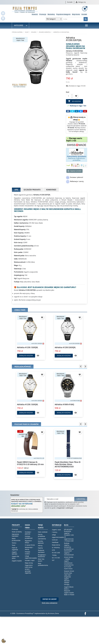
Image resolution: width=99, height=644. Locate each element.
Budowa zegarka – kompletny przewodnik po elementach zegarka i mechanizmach (69, 549)
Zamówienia (42, 539)
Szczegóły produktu (32, 190)
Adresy (40, 546)
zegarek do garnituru (26, 195)
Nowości (35, 14)
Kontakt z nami (30, 560)
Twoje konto (41, 526)
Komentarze (51, 190)
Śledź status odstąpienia (50, 603)
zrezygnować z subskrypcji (65, 508)
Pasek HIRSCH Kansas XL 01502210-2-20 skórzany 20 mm (68, 463)
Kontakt (70, 2)
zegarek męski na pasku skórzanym (68, 204)
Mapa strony (29, 563)
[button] (74, 139)
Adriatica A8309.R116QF (27, 404)
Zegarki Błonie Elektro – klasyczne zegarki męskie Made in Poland (69, 591)
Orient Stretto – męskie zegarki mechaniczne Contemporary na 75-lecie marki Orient (69, 563)
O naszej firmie (30, 545)
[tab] (77, 139)
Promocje (43, 14)
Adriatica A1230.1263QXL (28, 347)
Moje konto (76, 14)
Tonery (14, 543)
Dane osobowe (43, 532)
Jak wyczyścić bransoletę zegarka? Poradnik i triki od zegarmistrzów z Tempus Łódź (69, 535)
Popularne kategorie (63, 14)
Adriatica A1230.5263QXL (65, 347)
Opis (16, 190)
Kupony (40, 548)
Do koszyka (74, 101)
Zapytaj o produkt (74, 171)
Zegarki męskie (17, 561)
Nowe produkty (17, 532)
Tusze (14, 545)
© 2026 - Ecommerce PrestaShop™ (22, 613)
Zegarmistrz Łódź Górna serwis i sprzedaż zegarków (29, 569)
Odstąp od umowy (49, 599)
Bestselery (51, 14)
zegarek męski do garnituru (60, 287)
